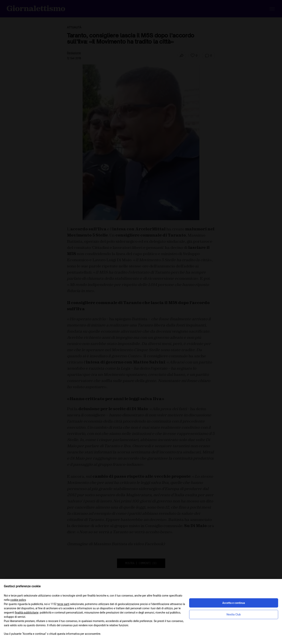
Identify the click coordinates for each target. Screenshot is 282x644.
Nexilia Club (234, 614)
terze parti (63, 604)
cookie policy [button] (18, 600)
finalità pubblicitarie (27, 613)
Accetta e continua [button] (234, 603)
